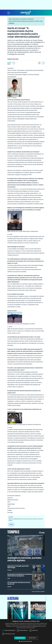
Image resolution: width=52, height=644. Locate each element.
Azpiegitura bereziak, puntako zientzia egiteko (24, 559)
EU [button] (14, 63)
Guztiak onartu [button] (20, 638)
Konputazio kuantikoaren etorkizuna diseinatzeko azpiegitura (20, 575)
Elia (24, 21)
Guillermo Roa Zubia (13, 59)
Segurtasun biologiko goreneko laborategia (18, 567)
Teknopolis (13, 532)
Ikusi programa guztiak (38, 591)
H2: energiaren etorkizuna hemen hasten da (19, 583)
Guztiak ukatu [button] (32, 638)
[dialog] (26, 632)
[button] (9, 13)
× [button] (50, 621)
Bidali (11, 525)
